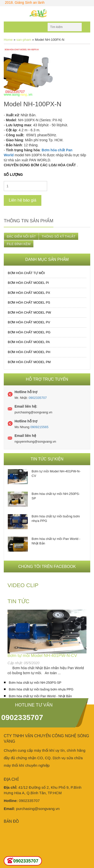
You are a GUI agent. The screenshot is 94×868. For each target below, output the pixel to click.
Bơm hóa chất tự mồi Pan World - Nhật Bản (56, 541)
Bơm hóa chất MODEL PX (29, 293)
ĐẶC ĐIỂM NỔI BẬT (21, 236)
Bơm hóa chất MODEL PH (29, 352)
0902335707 (38, 398)
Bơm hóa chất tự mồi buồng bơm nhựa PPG (56, 519)
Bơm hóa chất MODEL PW (29, 312)
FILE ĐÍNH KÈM (19, 244)
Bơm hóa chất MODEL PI (28, 283)
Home (8, 40)
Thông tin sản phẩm (29, 221)
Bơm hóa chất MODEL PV (29, 322)
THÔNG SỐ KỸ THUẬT (59, 236)
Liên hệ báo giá (23, 200)
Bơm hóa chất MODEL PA (29, 342)
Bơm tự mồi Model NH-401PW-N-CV (56, 474)
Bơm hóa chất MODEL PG (29, 332)
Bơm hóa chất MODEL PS (29, 302)
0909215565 (39, 427)
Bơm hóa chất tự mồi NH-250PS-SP (56, 496)
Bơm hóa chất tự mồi (26, 273)
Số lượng (13, 175)
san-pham (24, 40)
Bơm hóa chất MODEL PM (29, 362)
